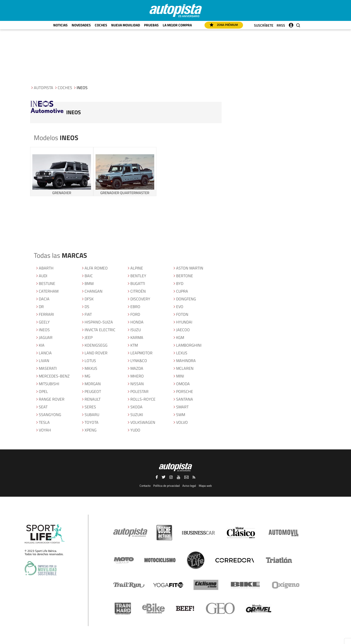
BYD (180, 283)
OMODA (183, 384)
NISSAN (137, 384)
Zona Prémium (224, 25)
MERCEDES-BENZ (54, 376)
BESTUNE (47, 283)
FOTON (182, 314)
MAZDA (137, 368)
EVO (180, 307)
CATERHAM (49, 291)
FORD (135, 314)
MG (87, 376)
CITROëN (138, 291)
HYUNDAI (184, 322)
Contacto (145, 486)
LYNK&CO (139, 361)
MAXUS (91, 368)
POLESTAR (139, 391)
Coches (101, 25)
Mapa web (205, 486)
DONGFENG (186, 299)
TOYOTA (92, 422)
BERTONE (185, 276)
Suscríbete (264, 25)
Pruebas (151, 25)
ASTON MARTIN (190, 268)
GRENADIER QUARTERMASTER (125, 193)
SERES (90, 407)
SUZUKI (137, 415)
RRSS (281, 25)
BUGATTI (138, 283)
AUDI (43, 276)
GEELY (44, 322)
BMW (89, 283)
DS (87, 307)
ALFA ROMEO (96, 268)
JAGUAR (46, 337)
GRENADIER (62, 193)
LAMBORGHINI (189, 345)
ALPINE (137, 268)
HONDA (137, 322)
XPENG (91, 430)
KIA (42, 345)
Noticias (60, 25)
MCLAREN (185, 368)
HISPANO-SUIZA (99, 322)
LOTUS (90, 361)
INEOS (44, 330)
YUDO (135, 430)
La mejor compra (177, 25)
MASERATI (48, 368)
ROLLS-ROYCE (143, 399)
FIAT (88, 314)
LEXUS (182, 353)
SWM (181, 415)
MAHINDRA (186, 361)
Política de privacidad (166, 486)
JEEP (89, 337)
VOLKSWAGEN (143, 422)
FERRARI (46, 314)
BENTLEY (138, 276)
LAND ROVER (96, 353)
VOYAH (45, 430)
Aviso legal (189, 486)
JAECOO (183, 330)
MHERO (137, 376)
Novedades (81, 25)
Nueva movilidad (126, 25)
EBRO (135, 307)
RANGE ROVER (52, 399)
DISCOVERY (140, 299)
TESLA (44, 422)
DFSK (89, 299)
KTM (134, 345)
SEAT (43, 407)
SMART (182, 407)
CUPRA (182, 291)
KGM (180, 337)
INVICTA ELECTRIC (100, 330)
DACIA (44, 299)
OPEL (43, 391)
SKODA (136, 407)
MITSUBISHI (49, 384)
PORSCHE (185, 391)
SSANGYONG (50, 415)
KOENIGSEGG (96, 345)
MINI (180, 376)
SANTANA (185, 399)
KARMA (137, 337)
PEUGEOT (93, 391)
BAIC (89, 276)
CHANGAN (94, 291)
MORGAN (93, 384)
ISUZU (136, 330)
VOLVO (182, 422)
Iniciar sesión (291, 24)
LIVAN (44, 361)
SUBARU (92, 415)
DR (41, 307)
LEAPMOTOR (141, 353)
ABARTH (46, 268)
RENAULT (93, 399)
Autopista (44, 88)
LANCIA (45, 353)
